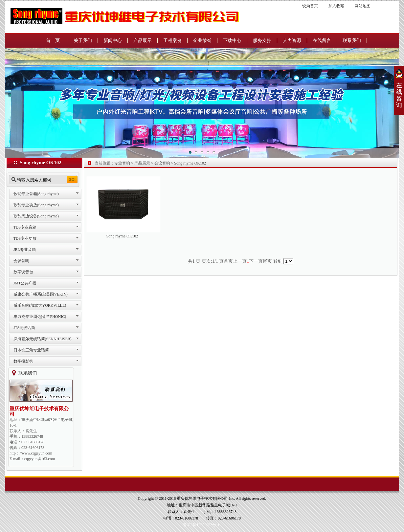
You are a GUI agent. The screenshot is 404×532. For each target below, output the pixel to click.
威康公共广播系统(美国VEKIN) (41, 294)
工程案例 (172, 41)
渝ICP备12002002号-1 (201, 525)
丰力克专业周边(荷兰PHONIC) (40, 317)
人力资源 (292, 41)
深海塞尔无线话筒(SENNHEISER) (43, 339)
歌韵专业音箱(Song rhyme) (36, 194)
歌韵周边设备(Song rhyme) (36, 216)
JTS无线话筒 (24, 328)
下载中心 (232, 41)
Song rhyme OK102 (190, 163)
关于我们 (83, 41)
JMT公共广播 (25, 283)
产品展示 (143, 41)
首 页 (53, 41)
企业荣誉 (202, 41)
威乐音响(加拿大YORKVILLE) (40, 305)
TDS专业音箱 (25, 227)
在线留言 (322, 41)
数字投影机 (23, 361)
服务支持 (262, 41)
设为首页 (310, 6)
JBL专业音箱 (25, 250)
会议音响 (21, 261)
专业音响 (122, 163)
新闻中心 (113, 41)
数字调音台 (23, 272)
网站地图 (363, 6)
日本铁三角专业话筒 (31, 350)
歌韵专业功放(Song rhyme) (36, 205)
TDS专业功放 (25, 238)
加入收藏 (337, 6)
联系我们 (352, 41)
